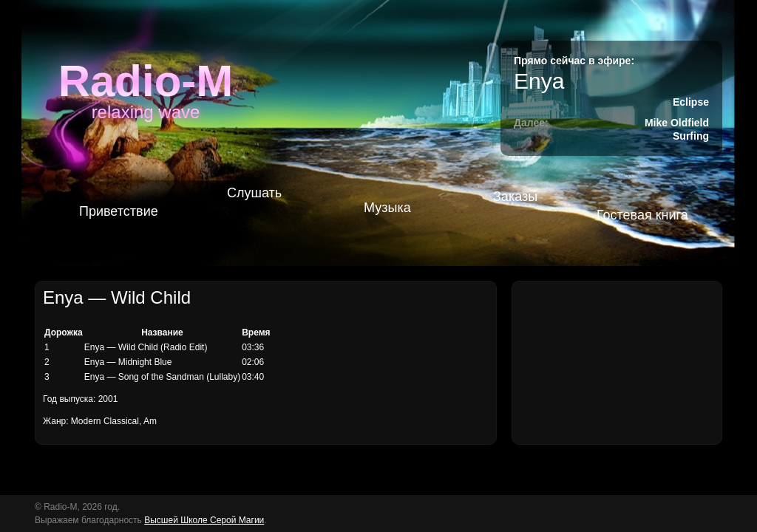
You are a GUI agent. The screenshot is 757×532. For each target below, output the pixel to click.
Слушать (254, 193)
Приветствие (119, 211)
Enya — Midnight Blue (128, 362)
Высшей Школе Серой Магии (204, 520)
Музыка (387, 208)
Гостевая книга (642, 215)
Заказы (515, 197)
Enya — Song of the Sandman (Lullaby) (162, 377)
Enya (539, 81)
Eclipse (691, 102)
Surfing (691, 136)
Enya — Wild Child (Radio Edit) (146, 347)
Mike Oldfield (677, 123)
